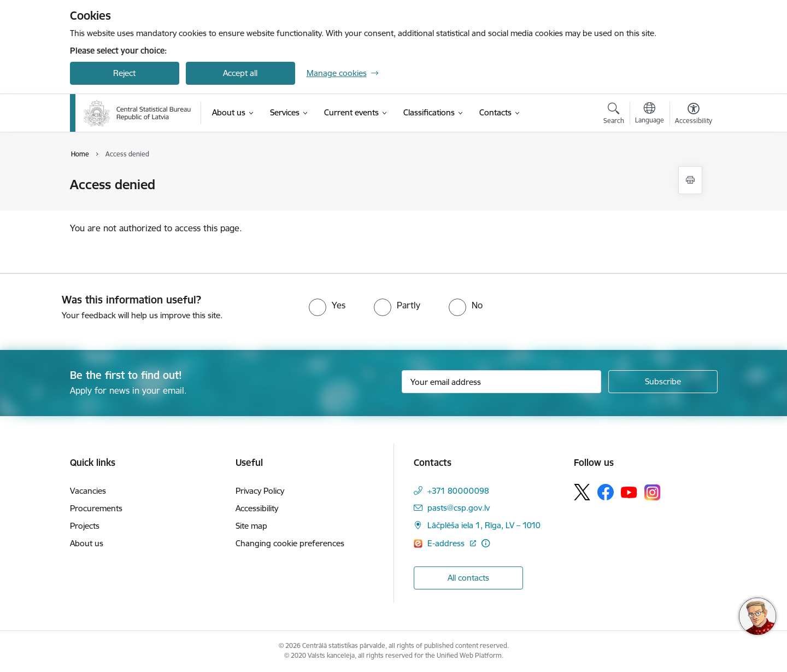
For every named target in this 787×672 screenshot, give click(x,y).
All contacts (468, 578)
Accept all (240, 73)
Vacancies (88, 491)
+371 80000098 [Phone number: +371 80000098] (458, 491)
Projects (85, 526)
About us (87, 543)
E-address (447, 543)
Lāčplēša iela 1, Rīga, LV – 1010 (484, 525)
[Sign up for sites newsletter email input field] (501, 382)
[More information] (486, 543)
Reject (124, 73)
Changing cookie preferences (290, 543)
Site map (251, 526)
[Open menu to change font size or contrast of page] (694, 115)
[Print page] (690, 180)
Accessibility (257, 508)
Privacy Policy (260, 491)
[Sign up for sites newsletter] (663, 382)
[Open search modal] (614, 115)
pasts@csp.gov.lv (459, 508)
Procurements (96, 508)
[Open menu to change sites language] (650, 114)
